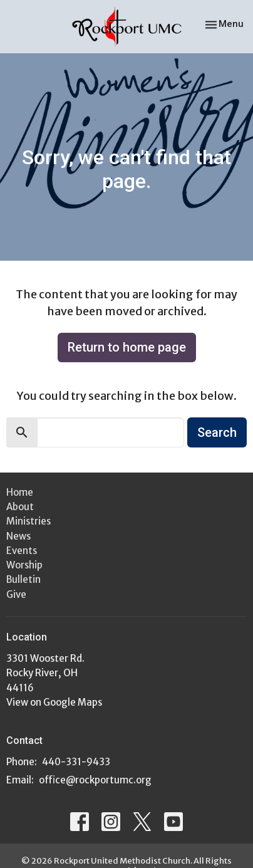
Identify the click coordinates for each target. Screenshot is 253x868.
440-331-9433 (76, 762)
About (20, 507)
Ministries (28, 521)
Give (16, 594)
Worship (24, 565)
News (18, 536)
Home (20, 492)
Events (22, 551)
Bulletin (23, 579)
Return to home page (127, 347)
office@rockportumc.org (95, 780)
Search (217, 432)
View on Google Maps (54, 702)
